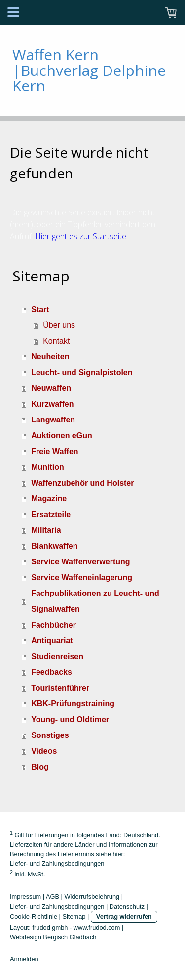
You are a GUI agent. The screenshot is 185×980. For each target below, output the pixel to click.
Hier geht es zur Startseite (81, 236)
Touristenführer (60, 688)
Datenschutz (127, 906)
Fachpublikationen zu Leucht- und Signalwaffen (95, 601)
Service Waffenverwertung (80, 562)
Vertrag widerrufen (124, 917)
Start (40, 309)
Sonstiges (50, 735)
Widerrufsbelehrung (92, 896)
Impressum (25, 896)
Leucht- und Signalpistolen (82, 372)
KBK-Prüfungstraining (73, 704)
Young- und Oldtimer (70, 719)
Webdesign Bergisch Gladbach (53, 937)
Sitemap (74, 917)
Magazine (49, 499)
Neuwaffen (51, 388)
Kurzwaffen (52, 404)
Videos (44, 751)
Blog (40, 767)
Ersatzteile (51, 514)
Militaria (46, 530)
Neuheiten (50, 357)
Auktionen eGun (62, 436)
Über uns (59, 325)
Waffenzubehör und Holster (82, 483)
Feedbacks (52, 672)
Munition (48, 467)
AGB (53, 896)
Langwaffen (53, 420)
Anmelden (24, 959)
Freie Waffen (55, 451)
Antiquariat (52, 641)
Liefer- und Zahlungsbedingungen (57, 863)
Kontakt (56, 341)
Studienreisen (57, 656)
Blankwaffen (54, 546)
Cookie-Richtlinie (34, 917)
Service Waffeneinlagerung (82, 577)
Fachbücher (54, 625)
